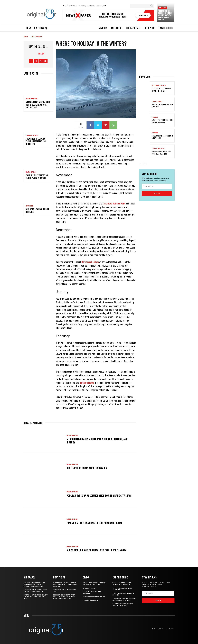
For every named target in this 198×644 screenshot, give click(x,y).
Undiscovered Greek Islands (94, 597)
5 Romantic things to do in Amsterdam (162, 137)
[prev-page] (141, 163)
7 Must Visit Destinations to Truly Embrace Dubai (94, 523)
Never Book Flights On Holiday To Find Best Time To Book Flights (36, 597)
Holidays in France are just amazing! (162, 105)
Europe (155, 133)
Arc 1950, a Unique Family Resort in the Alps (161, 89)
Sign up (157, 193)
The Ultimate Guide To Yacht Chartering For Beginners (36, 141)
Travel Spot (157, 101)
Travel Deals (32, 135)
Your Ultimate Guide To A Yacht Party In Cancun (37, 177)
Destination (37, 36)
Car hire (29, 206)
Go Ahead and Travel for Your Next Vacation (161, 153)
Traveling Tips (158, 149)
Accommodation (159, 86)
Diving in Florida (89, 588)
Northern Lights (87, 383)
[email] (157, 186)
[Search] (152, 6)
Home (26, 36)
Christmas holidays (90, 262)
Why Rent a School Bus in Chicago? (37, 211)
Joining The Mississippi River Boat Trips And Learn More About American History (64, 597)
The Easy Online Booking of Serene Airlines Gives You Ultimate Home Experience (165, 15)
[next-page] (145, 163)
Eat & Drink (31, 172)
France (155, 117)
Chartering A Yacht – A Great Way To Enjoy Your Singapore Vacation (65, 585)
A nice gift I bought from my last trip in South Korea (97, 550)
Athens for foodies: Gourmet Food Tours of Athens (124, 599)
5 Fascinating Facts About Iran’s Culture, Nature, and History (38, 105)
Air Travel (163, 8)
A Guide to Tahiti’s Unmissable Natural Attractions (95, 584)
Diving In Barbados (90, 601)
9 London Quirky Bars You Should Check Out (123, 605)
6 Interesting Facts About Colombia (87, 468)
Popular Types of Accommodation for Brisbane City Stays (99, 496)
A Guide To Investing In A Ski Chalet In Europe (163, 121)
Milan (41, 53)
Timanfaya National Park (114, 203)
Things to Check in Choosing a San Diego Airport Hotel (35, 591)
